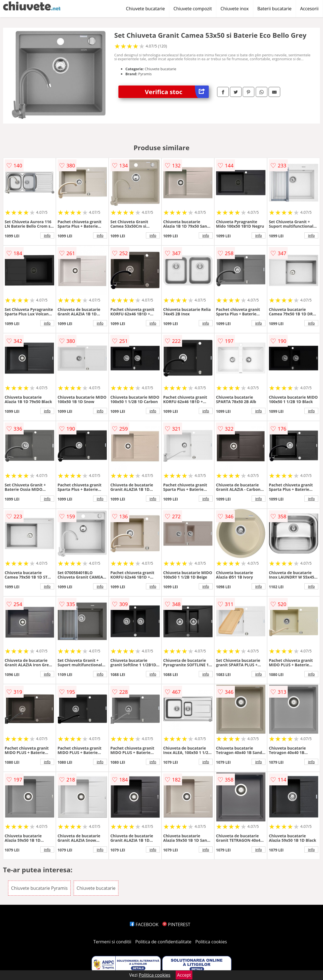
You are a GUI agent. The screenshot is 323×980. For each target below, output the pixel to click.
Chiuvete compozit (193, 9)
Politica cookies (211, 942)
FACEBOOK (144, 924)
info (47, 235)
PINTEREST (176, 924)
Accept (184, 975)
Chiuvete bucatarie (145, 9)
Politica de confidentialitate (163, 942)
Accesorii (309, 9)
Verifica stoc (177, 92)
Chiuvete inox (234, 9)
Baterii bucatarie (274, 9)
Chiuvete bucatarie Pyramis (39, 888)
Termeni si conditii (112, 942)
